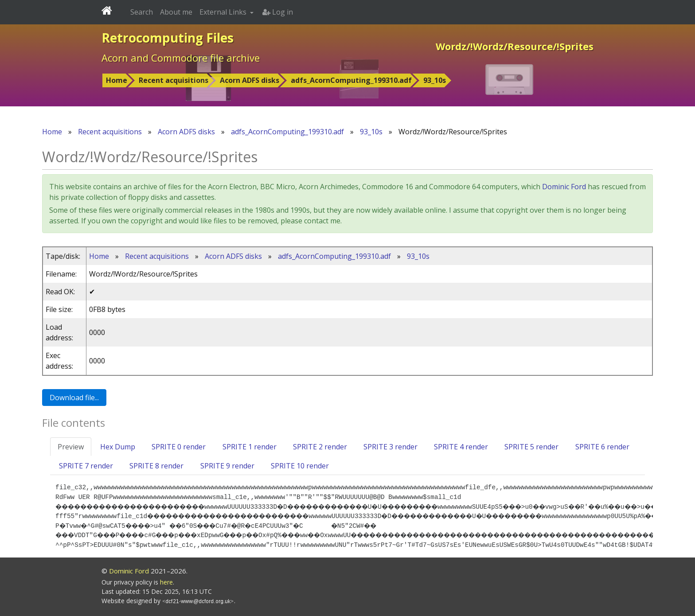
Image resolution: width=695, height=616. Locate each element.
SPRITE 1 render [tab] (250, 447)
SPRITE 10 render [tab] (300, 466)
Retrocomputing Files (168, 38)
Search (142, 12)
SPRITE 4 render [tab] (461, 447)
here (166, 582)
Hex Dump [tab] (118, 447)
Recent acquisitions (174, 80)
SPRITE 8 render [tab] (156, 466)
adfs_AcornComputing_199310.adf (351, 80)
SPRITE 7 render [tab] (86, 466)
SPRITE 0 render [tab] (179, 447)
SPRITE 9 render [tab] (227, 466)
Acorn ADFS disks (250, 80)
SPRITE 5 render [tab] (531, 447)
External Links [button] (224, 12)
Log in (278, 12)
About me (176, 12)
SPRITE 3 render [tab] (390, 447)
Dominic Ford (564, 187)
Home (117, 80)
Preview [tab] (71, 447)
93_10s (435, 80)
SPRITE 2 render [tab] (320, 447)
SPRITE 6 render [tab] (602, 447)
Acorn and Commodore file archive (181, 58)
